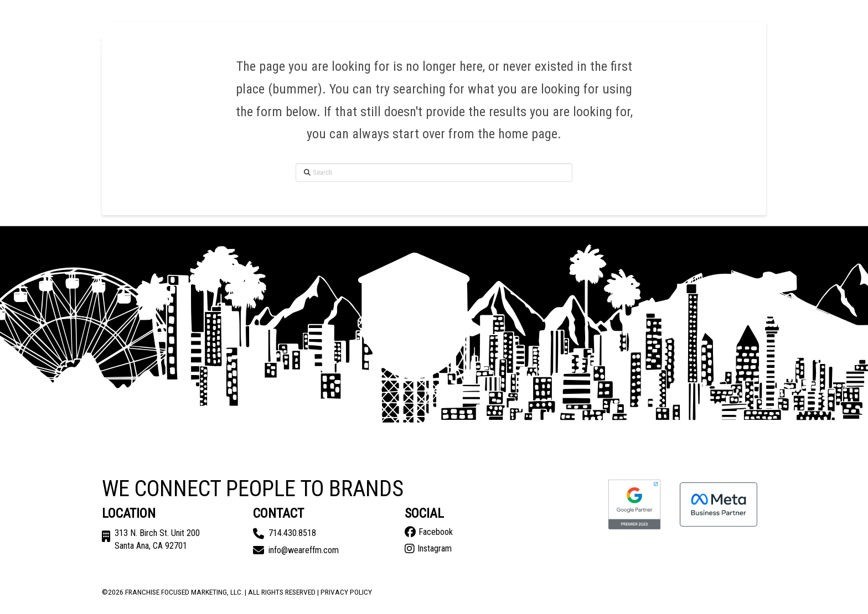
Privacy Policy (346, 592)
